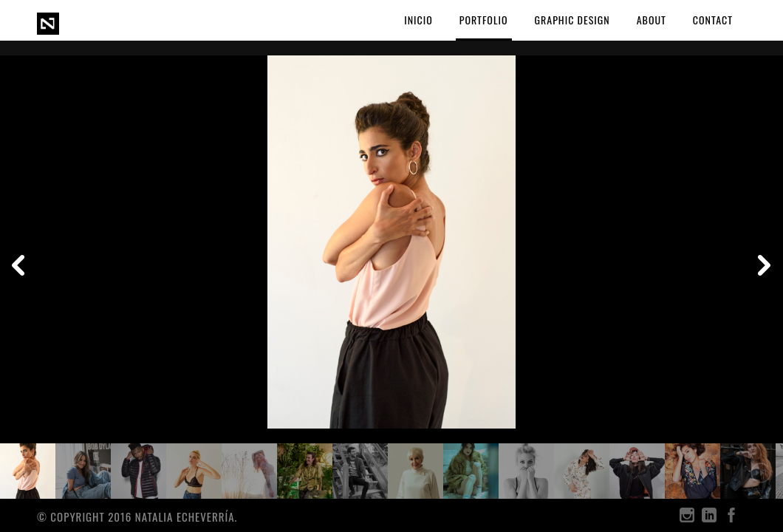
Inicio (418, 20)
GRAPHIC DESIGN (572, 20)
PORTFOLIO (484, 20)
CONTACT (713, 20)
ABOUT (652, 20)
